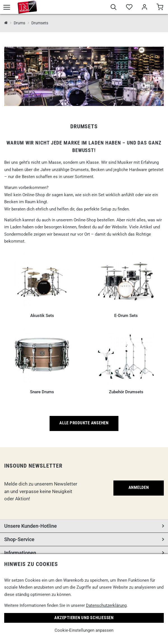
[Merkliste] (129, 8)
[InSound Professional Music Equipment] (6, 23)
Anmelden (139, 487)
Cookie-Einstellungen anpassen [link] (84, 630)
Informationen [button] (20, 553)
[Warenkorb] (160, 8)
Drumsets (40, 23)
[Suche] (114, 8)
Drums (19, 23)
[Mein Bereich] (144, 8)
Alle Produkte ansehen (84, 423)
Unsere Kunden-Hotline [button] (31, 526)
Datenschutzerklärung (106, 605)
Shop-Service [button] (19, 539)
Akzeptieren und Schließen (84, 618)
